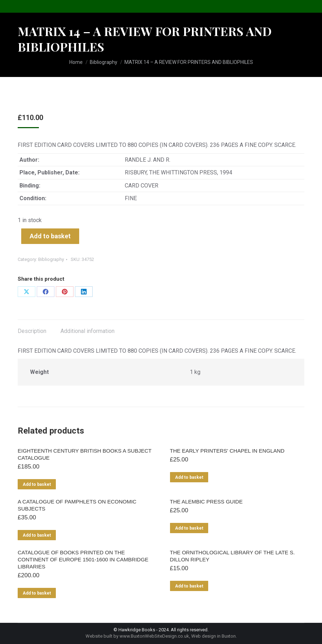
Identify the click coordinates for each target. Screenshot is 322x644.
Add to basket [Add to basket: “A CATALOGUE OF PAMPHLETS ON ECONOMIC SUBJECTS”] (37, 535)
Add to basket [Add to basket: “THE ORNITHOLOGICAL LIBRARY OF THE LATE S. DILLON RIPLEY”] (189, 586)
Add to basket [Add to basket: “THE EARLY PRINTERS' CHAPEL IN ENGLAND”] (189, 477)
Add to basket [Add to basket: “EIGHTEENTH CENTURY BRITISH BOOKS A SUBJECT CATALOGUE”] (37, 484)
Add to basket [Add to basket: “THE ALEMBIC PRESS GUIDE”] (189, 528)
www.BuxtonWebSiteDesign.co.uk (154, 636)
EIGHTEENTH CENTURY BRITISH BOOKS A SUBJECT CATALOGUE (84, 454)
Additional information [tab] (87, 331)
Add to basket (50, 236)
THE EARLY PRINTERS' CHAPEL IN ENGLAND (227, 451)
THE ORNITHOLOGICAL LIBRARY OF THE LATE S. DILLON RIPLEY (232, 556)
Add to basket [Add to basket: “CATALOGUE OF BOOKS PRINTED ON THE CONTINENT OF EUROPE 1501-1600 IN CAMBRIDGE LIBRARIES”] (37, 593)
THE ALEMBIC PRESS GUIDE (206, 502)
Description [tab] (32, 331)
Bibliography (51, 259)
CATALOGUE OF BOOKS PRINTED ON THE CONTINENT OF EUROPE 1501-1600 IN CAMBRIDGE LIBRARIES (83, 559)
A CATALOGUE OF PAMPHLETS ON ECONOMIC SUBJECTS (77, 505)
